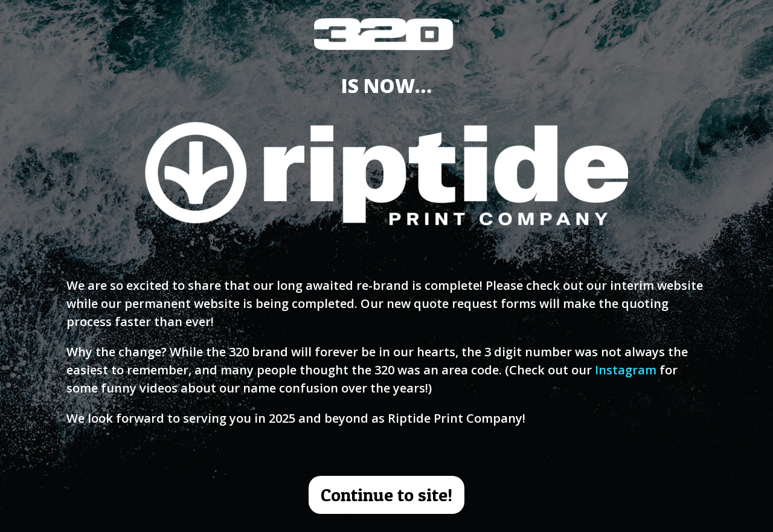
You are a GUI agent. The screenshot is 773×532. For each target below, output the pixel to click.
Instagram (626, 370)
